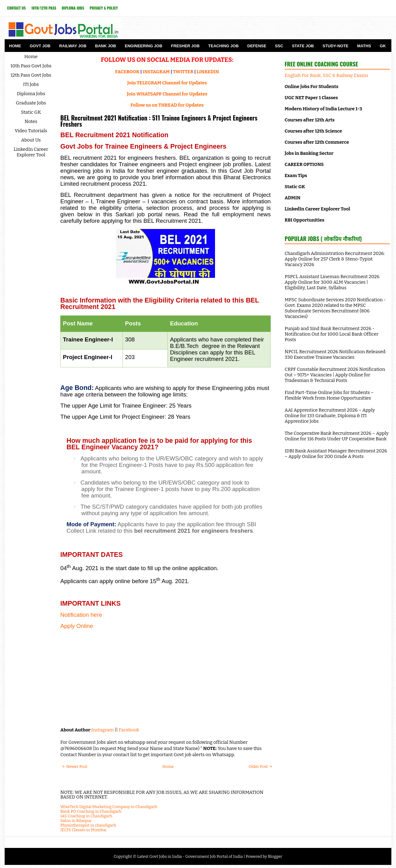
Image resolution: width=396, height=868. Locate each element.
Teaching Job (223, 46)
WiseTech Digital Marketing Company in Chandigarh (109, 807)
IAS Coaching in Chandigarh (86, 816)
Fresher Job (185, 46)
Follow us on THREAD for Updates (167, 105)
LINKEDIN (208, 72)
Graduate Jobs (31, 103)
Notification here (81, 615)
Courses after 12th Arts (310, 120)
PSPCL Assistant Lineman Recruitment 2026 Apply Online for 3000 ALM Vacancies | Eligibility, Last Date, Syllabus (332, 282)
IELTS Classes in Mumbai (83, 830)
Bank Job (105, 46)
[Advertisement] (166, 677)
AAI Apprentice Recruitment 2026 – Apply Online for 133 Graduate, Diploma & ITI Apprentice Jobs (330, 416)
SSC (279, 46)
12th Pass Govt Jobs (31, 75)
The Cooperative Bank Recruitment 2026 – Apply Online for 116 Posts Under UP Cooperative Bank (337, 436)
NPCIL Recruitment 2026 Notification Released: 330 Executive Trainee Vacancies (336, 354)
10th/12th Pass (44, 8)
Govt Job (40, 46)
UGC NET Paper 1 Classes (311, 98)
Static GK (31, 112)
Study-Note (335, 46)
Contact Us (16, 8)
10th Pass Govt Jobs (31, 66)
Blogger (275, 856)
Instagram (102, 730)
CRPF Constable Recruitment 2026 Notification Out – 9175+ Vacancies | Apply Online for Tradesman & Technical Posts (335, 375)
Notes (31, 121)
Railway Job (73, 46)
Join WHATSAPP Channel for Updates (167, 94)
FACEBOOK (127, 72)
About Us (31, 140)
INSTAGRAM (156, 72)
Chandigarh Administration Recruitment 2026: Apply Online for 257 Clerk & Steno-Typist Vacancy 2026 (335, 259)
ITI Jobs (31, 84)
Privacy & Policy (104, 8)
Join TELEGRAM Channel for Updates (167, 83)
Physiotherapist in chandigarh (88, 825)
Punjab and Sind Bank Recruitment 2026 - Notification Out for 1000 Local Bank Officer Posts (331, 334)
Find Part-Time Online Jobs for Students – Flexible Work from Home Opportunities (329, 395)
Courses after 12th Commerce (317, 142)
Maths (364, 46)
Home (15, 46)
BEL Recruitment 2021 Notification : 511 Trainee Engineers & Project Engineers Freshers (159, 121)
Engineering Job (143, 46)
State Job (303, 46)
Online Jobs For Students (312, 87)
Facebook (129, 730)
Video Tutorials (31, 131)
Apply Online (77, 626)
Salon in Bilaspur (76, 821)
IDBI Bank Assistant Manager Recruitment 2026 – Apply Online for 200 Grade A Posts (336, 454)
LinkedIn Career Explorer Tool (31, 152)
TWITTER (183, 72)
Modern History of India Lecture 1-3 (323, 109)
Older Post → (260, 766)
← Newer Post (75, 766)
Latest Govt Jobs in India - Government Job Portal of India (190, 856)
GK (383, 46)
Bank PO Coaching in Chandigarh (91, 811)
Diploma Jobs (73, 8)
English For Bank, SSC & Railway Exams (326, 75)
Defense (257, 46)
